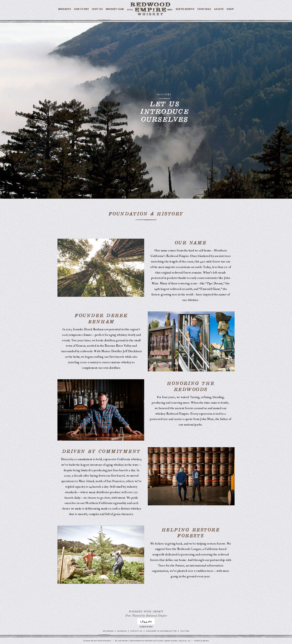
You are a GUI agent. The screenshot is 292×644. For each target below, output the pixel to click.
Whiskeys (65, 9)
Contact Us (136, 631)
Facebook (120, 631)
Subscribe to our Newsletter (162, 631)
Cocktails (204, 9)
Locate (219, 9)
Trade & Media (201, 641)
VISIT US (97, 9)
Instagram (106, 631)
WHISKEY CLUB (115, 9)
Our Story (82, 9)
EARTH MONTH (185, 9)
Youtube (187, 631)
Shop (230, 9)
